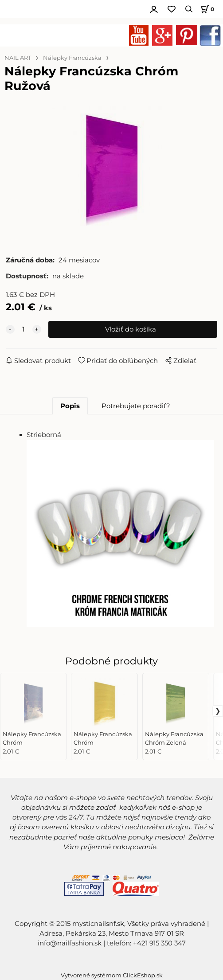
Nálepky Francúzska (72, 58)
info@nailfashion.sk (70, 943)
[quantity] (23, 329)
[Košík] (206, 9)
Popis (70, 406)
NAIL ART (18, 58)
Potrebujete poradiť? (136, 406)
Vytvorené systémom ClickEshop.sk (112, 975)
